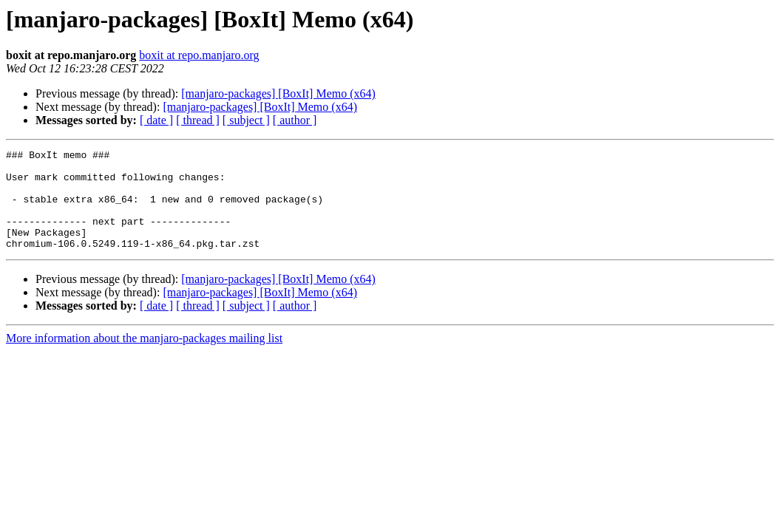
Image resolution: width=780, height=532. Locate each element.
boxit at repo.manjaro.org (199, 55)
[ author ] (295, 120)
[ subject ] (246, 120)
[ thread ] (198, 120)
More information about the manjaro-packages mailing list (144, 358)
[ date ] (156, 120)
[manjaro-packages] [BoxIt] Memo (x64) (278, 93)
